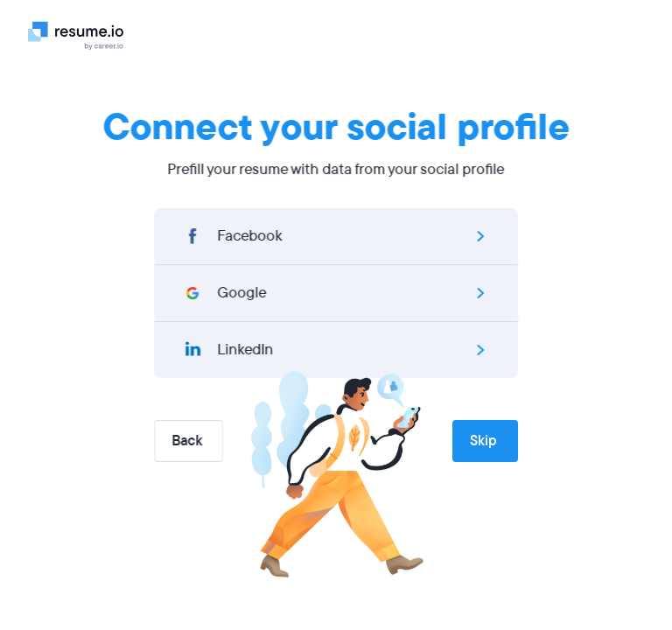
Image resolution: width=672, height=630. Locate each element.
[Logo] (83, 35)
